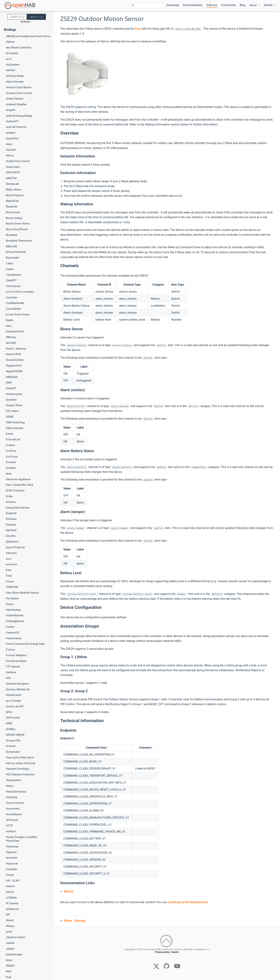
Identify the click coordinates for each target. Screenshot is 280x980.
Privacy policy (162, 953)
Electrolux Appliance (18, 479)
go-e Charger (14, 701)
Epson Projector (15, 547)
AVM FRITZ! (13, 172)
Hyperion (11, 852)
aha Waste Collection (19, 48)
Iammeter (12, 858)
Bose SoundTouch (17, 229)
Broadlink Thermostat (19, 241)
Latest (36, 17)
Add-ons (212, 5)
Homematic (13, 809)
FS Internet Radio (16, 661)
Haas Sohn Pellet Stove (20, 758)
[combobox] (147, 5)
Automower (13, 167)
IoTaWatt (11, 898)
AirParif (10, 70)
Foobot (10, 627)
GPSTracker (13, 718)
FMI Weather (14, 610)
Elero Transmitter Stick (20, 485)
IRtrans (10, 926)
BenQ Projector (15, 195)
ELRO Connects (15, 491)
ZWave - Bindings (75, 921)
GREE (9, 723)
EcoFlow (11, 451)
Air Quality (12, 53)
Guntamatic (13, 752)
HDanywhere (14, 780)
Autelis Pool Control (18, 161)
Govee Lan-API (15, 706)
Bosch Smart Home (18, 224)
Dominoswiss (14, 394)
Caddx (10, 269)
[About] (255, 5)
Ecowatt (11, 468)
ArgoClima (12, 138)
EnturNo (11, 536)
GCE (8, 678)
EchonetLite (13, 439)
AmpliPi (11, 110)
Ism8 (9, 932)
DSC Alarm (12, 411)
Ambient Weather (16, 104)
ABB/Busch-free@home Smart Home (28, 36)
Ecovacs (11, 462)
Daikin (10, 320)
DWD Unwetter (15, 428)
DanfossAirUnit (15, 331)
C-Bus (9, 263)
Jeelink (10, 943)
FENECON (12, 587)
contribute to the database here (188, 902)
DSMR (10, 417)
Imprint (175, 953)
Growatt (11, 746)
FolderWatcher (15, 615)
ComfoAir (12, 298)
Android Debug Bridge (19, 116)
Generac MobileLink (18, 689)
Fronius (10, 650)
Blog (243, 5)
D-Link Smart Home (18, 315)
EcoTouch (12, 457)
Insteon (10, 886)
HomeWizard (14, 814)
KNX (9, 971)
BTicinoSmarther (16, 252)
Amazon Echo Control (19, 93)
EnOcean (11, 519)
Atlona (10, 155)
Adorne (10, 42)
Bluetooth (12, 207)
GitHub (270, 5)
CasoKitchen (14, 275)
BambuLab (12, 184)
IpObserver (12, 909)
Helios (10, 786)
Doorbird (11, 400)
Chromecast (13, 286)
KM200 (10, 966)
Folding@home (15, 621)
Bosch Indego (14, 218)
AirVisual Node (15, 76)
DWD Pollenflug (15, 422)
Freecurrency (14, 638)
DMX (9, 383)
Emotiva (11, 502)
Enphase (11, 525)
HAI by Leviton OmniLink (21, 763)
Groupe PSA (13, 741)
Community (228, 5)
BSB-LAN (11, 246)
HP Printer (12, 820)
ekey (9, 474)
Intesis (10, 892)
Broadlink (12, 235)
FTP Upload (13, 667)
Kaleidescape (14, 954)
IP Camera (12, 903)
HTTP (9, 826)
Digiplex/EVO (14, 366)
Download (173, 5)
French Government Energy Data (25, 644)
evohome (11, 564)
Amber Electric (15, 99)
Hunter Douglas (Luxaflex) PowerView (22, 839)
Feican (10, 581)
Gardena (11, 672)
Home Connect (15, 803)
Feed (9, 576)
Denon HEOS (14, 354)
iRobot (10, 920)
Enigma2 (11, 513)
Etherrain (11, 553)
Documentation (193, 5)
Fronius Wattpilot (16, 655)
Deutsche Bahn (15, 360)
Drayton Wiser (14, 405)
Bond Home (13, 212)
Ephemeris (12, 542)
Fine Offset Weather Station (22, 593)
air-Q (9, 59)
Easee (10, 434)
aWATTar (11, 178)
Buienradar (12, 258)
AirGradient (13, 65)
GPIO (9, 712)
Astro (9, 144)
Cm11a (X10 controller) (20, 292)
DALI (9, 326)
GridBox (11, 729)
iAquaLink (12, 863)
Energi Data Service (18, 508)
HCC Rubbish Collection (20, 774)
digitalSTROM (14, 371)
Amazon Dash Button (19, 87)
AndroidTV (12, 121)
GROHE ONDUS (15, 735)
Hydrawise (12, 847)
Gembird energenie (17, 684)
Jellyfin (10, 949)
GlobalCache (14, 695)
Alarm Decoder (15, 82)
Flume (10, 604)
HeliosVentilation (16, 792)
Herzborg (11, 797)
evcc (9, 559)
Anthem (11, 133)
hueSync (11, 831)
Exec (9, 570)
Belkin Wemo (14, 190)
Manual (68, 891)
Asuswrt (11, 150)
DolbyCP (11, 388)
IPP (8, 915)
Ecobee (10, 445)
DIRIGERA (12, 377)
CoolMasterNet (15, 303)
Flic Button (12, 598)
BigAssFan (12, 201)
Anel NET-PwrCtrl (16, 127)
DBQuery (11, 337)
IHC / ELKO (13, 881)
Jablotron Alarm (16, 937)
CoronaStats (13, 309)
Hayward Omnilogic (18, 769)
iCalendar (12, 869)
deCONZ (11, 343)
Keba (9, 960)
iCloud (10, 875)
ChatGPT (11, 280)
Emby (9, 496)
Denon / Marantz (16, 349)
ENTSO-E (11, 530)
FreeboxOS (12, 633)
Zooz (138, 29)
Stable (17, 17)
